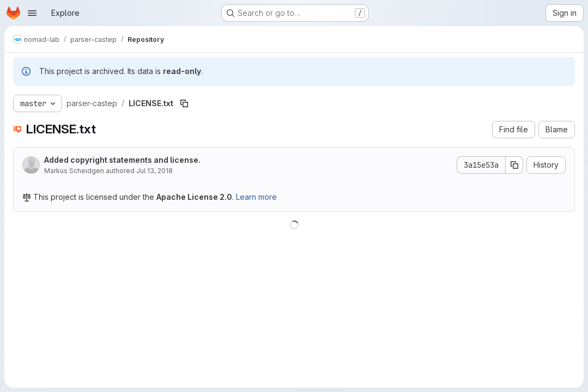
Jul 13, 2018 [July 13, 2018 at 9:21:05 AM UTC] (154, 171)
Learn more (256, 197)
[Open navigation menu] (32, 13)
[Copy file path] (184, 103)
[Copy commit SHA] (514, 165)
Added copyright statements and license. (122, 160)
